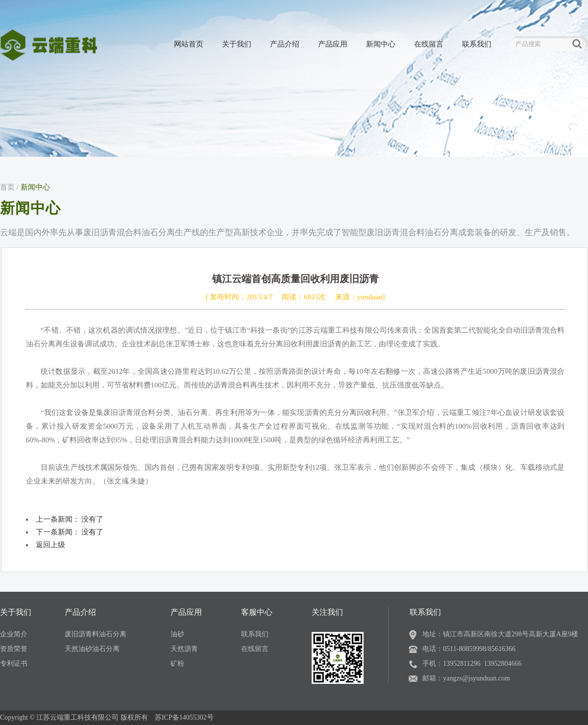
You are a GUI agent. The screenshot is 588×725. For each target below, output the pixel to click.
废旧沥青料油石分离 (96, 634)
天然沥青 (184, 649)
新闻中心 (381, 44)
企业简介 (14, 634)
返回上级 (50, 545)
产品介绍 (285, 44)
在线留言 (429, 44)
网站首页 (189, 44)
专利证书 (14, 664)
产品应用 (333, 44)
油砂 (177, 634)
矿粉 (177, 664)
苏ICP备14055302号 (184, 717)
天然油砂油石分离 (92, 649)
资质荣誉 (14, 649)
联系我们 (477, 44)
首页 (7, 187)
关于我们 (237, 44)
